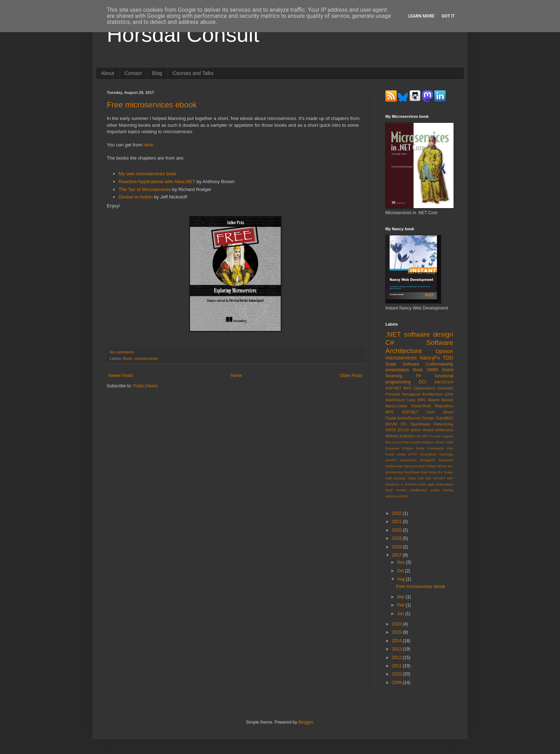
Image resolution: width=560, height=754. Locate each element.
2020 (397, 530)
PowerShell (421, 406)
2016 (397, 624)
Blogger (306, 722)
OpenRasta (420, 424)
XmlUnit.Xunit (415, 484)
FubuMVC (444, 418)
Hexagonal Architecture (422, 394)
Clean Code (444, 442)
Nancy (409, 466)
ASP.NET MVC (399, 388)
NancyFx (430, 358)
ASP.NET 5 (423, 436)
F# (419, 376)
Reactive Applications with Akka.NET (157, 182)
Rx (440, 472)
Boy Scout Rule (397, 442)
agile (431, 484)
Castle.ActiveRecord (403, 418)
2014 (397, 641)
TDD (448, 358)
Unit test (424, 478)
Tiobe (412, 478)
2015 (397, 632)
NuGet (420, 466)
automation (445, 484)
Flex (450, 448)
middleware (418, 490)
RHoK (442, 466)
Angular (447, 436)
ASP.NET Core (418, 412)
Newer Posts (121, 376)
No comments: (122, 352)
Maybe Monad (441, 400)
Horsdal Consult (183, 34)
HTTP (413, 454)
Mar (401, 597)
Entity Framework (430, 448)
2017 (397, 555)
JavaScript (408, 460)
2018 (397, 547)
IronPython (428, 454)
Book (128, 358)
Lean (411, 400)
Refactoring (443, 424)
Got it (448, 16)
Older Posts (351, 376)
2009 (397, 683)
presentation (397, 370)
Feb (401, 605)
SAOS (391, 430)
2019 (397, 538)
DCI (423, 382)
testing (448, 490)
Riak (424, 472)
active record (422, 430)
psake (435, 490)
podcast (406, 436)
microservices (146, 358)
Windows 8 (394, 484)
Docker (428, 418)
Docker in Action (136, 197)
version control (396, 496)
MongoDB (427, 460)
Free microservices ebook (152, 105)
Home (236, 376)
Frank (390, 454)
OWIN (433, 370)
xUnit (449, 394)
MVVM (391, 424)
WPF (390, 412)
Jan (401, 614)
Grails (401, 454)
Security (399, 478)
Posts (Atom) (145, 386)
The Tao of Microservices (145, 189)
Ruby (433, 472)
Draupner (392, 448)
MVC (422, 400)
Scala (391, 364)
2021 (397, 522)
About (108, 73)
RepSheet (412, 472)
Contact (133, 73)
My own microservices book (147, 174)
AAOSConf (444, 382)
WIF (450, 478)
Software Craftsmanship (428, 364)
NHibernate (394, 466)
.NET (393, 334)
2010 (397, 674)
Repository (444, 406)
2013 (397, 649)
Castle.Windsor (422, 442)
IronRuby (446, 454)
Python (431, 466)
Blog (157, 73)
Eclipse (408, 448)
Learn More (421, 16)
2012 (397, 658)
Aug (402, 579)
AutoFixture (395, 400)
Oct (401, 571)
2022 (397, 513)
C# (390, 343)
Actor (436, 436)
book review (396, 490)
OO (404, 424)
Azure (448, 412)
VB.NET (439, 478)
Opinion (444, 351)
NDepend (446, 460)
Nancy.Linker (396, 406)
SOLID (403, 430)
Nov (402, 562)
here (148, 145)
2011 (397, 666)
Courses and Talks (193, 73)
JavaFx (391, 460)
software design (429, 334)
